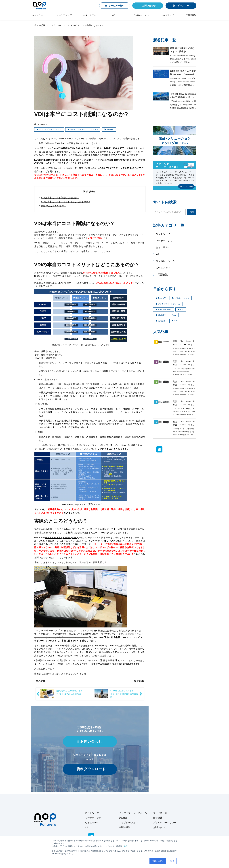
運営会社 (158, 818)
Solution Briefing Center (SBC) (62, 537)
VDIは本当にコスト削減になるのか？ (60, 198)
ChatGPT (161, 315)
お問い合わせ (149, 6)
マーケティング (64, 15)
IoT (113, 15)
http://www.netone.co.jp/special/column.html (115, 664)
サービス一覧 (160, 813)
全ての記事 (40, 25)
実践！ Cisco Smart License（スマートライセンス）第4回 (184, 345)
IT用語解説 (191, 15)
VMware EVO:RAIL (56, 143)
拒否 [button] (172, 861)
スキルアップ (167, 15)
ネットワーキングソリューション (84, 129)
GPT (175, 321)
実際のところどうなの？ (54, 206)
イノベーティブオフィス (101, 541)
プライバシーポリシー (165, 822)
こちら (125, 846)
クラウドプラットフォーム (50, 129)
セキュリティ (90, 15)
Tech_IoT (161, 298)
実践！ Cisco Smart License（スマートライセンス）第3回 (184, 385)
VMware (110, 129)
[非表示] (93, 192)
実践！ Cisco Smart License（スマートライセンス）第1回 (184, 365)
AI (174, 315)
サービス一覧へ (116, 6)
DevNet (123, 818)
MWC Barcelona (164, 309)
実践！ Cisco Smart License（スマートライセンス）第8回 (184, 405)
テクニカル (57, 25)
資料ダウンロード (182, 6)
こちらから (139, 554)
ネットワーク (38, 15)
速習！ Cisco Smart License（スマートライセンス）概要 (184, 425)
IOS (181, 309)
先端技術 (161, 321)
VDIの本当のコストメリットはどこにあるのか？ (66, 202)
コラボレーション (140, 15)
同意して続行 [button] (158, 861)
